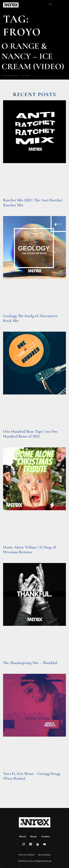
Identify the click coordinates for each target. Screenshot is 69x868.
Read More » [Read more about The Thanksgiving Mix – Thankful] (9, 667)
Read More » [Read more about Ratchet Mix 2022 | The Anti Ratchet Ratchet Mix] (9, 209)
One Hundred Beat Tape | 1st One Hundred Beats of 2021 (30, 434)
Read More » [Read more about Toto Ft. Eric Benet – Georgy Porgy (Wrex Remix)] (9, 782)
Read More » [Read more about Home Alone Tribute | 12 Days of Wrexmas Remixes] (9, 556)
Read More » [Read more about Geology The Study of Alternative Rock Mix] (9, 325)
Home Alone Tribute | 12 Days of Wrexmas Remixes (30, 550)
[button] (50, 4)
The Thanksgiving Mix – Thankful (30, 663)
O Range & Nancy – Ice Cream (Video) (33, 56)
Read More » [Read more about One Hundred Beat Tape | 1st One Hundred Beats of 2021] (9, 440)
